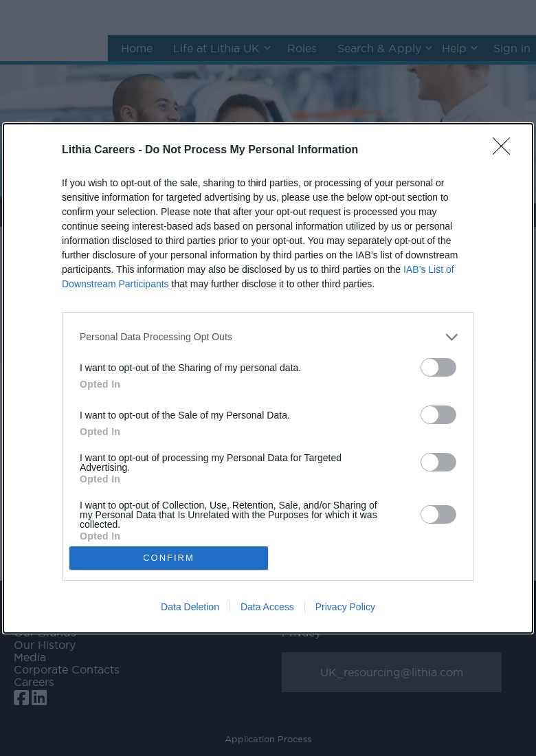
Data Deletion (190, 607)
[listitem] (268, 337)
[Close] (506, 151)
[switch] (438, 367)
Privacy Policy (345, 607)
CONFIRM (169, 558)
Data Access (267, 607)
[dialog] (268, 378)
